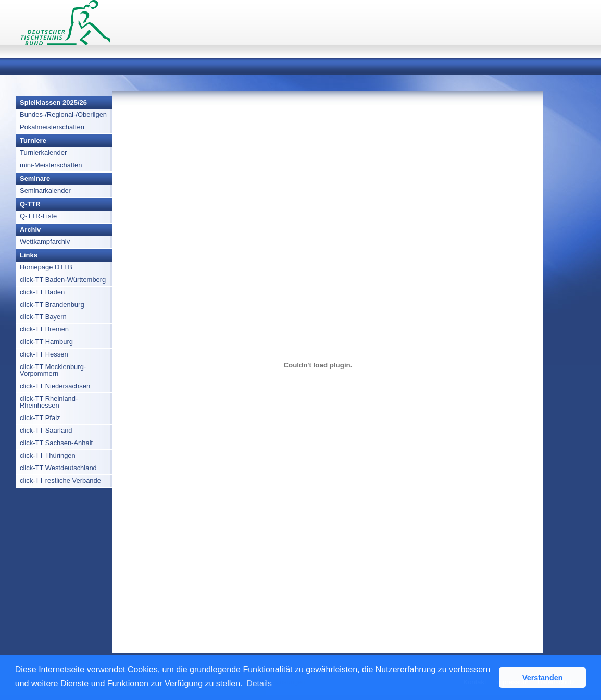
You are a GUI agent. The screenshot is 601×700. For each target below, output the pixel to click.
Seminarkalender (45, 191)
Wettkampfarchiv (45, 242)
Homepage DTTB (46, 267)
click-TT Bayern (43, 317)
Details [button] (259, 684)
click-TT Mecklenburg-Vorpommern (53, 370)
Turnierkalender (43, 152)
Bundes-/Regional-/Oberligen (63, 114)
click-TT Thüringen (48, 455)
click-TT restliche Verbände (60, 480)
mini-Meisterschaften (51, 165)
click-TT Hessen (44, 354)
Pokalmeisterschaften (52, 127)
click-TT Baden (42, 292)
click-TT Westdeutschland (58, 468)
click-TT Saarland (46, 430)
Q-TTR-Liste (38, 216)
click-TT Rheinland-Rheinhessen (49, 402)
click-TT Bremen (44, 329)
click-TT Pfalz (40, 418)
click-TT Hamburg (46, 342)
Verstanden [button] (543, 678)
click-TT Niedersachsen (55, 386)
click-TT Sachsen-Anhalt (56, 443)
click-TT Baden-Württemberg (63, 280)
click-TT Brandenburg (52, 305)
